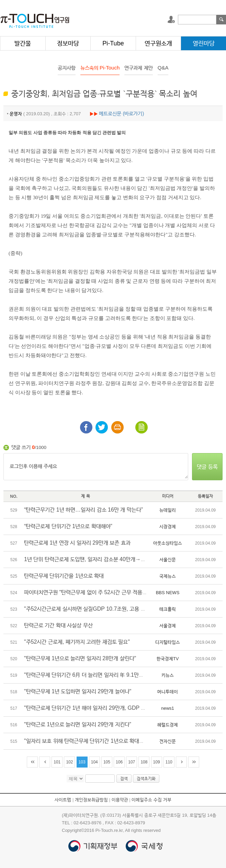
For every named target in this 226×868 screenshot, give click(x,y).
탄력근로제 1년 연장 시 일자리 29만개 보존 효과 (77, 543)
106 (119, 762)
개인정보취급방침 (91, 800)
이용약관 (120, 800)
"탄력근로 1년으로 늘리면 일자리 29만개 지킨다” (78, 724)
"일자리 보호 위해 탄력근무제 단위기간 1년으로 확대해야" (87, 741)
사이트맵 (63, 800)
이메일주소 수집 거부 (151, 800)
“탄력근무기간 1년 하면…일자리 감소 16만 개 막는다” (83, 510)
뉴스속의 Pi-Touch (100, 68)
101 (57, 762)
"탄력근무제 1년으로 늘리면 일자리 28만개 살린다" (80, 658)
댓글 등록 (207, 467)
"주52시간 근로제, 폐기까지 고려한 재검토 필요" (77, 642)
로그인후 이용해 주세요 (96, 467)
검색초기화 (146, 779)
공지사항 (67, 68)
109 (157, 762)
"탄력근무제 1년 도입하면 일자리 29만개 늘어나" (78, 691)
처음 (32, 762)
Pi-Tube (113, 43)
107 (132, 762)
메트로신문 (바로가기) (121, 113)
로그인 (172, 20)
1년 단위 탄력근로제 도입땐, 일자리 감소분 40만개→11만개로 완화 (98, 559)
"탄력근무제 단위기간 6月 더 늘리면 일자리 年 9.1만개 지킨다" (93, 675)
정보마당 (68, 43)
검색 (221, 20)
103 (82, 762)
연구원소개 (158, 43)
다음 (181, 762)
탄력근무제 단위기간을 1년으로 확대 (64, 576)
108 (144, 762)
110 (169, 762)
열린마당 (204, 43)
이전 (45, 762)
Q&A (163, 68)
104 (94, 762)
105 (107, 762)
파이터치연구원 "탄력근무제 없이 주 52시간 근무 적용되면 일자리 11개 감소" (109, 592)
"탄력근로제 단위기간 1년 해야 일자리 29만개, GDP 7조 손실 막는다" (101, 708)
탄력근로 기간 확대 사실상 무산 (58, 625)
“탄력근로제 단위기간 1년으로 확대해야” (68, 526)
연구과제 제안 (138, 68)
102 (69, 762)
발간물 (23, 43)
